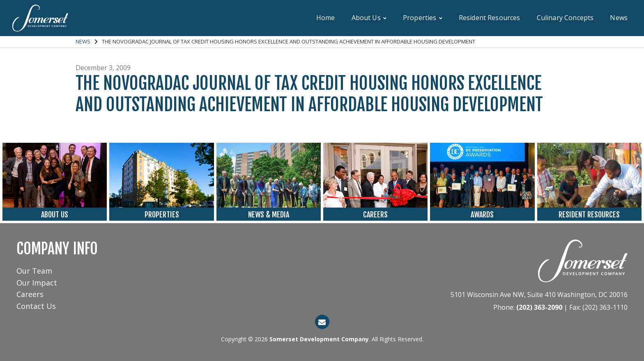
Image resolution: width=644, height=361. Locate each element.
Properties (423, 18)
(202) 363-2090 (539, 307)
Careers (30, 294)
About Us (369, 18)
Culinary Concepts (565, 18)
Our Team (34, 271)
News (619, 18)
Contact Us (36, 306)
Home (326, 18)
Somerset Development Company (319, 339)
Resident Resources (490, 18)
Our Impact (37, 283)
